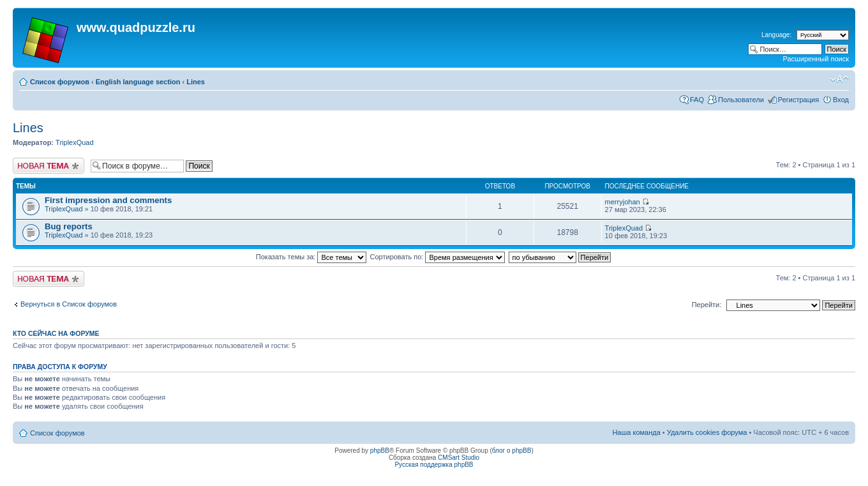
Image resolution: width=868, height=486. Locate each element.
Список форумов (60, 82)
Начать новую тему (49, 166)
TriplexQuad (75, 142)
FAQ (697, 100)
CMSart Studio (459, 458)
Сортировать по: (438, 257)
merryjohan (623, 202)
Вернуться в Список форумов (69, 304)
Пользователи (741, 100)
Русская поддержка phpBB (434, 465)
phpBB (380, 451)
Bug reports (69, 226)
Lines (196, 82)
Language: (776, 35)
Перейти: (707, 305)
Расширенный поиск (816, 59)
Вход (841, 100)
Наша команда (636, 432)
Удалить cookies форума (707, 432)
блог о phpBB (512, 451)
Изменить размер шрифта (840, 79)
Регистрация (798, 100)
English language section (138, 82)
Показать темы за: (311, 257)
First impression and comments (108, 200)
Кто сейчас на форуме (56, 333)
